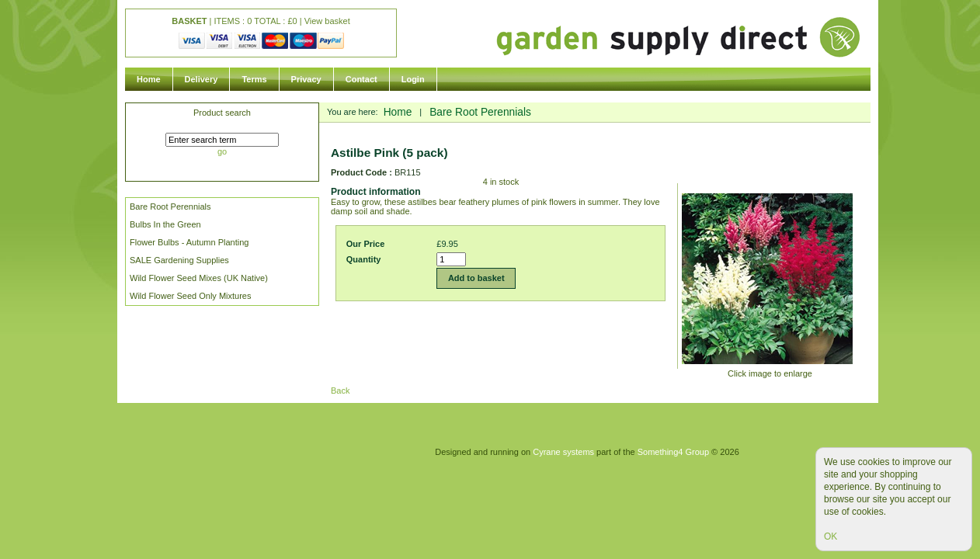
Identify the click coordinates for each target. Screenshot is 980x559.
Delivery (202, 79)
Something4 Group (673, 452)
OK (831, 536)
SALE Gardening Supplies (179, 260)
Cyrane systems (563, 452)
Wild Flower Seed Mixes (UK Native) (199, 278)
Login (413, 79)
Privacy (306, 79)
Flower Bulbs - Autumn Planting (189, 242)
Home (149, 79)
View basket (327, 21)
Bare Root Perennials (170, 207)
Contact (361, 79)
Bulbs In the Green (165, 224)
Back (340, 391)
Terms (254, 79)
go (222, 151)
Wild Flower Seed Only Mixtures (191, 296)
